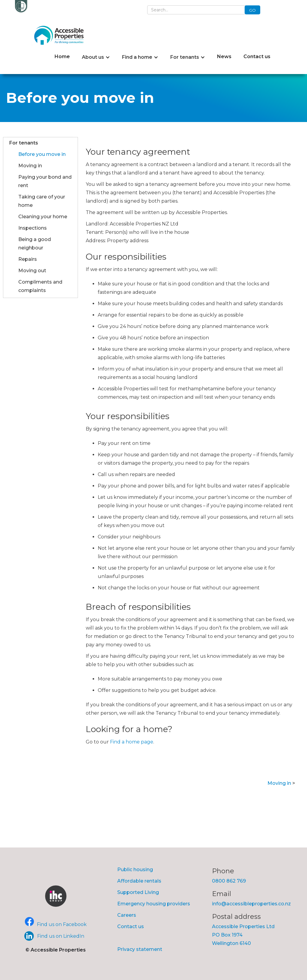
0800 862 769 (229, 881)
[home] (60, 35)
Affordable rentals (139, 881)
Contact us (257, 57)
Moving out (32, 271)
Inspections (33, 228)
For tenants (185, 57)
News (224, 57)
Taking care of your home (42, 201)
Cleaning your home (43, 217)
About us (93, 57)
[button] (96, 57)
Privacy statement (140, 949)
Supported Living (138, 892)
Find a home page (132, 742)
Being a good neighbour (35, 244)
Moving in (30, 166)
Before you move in (42, 154)
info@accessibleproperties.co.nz (251, 904)
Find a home (137, 57)
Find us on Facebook (62, 924)
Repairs (28, 259)
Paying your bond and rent (45, 181)
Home (62, 57)
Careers (127, 915)
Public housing (135, 870)
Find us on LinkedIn (61, 936)
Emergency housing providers (154, 904)
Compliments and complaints (40, 286)
